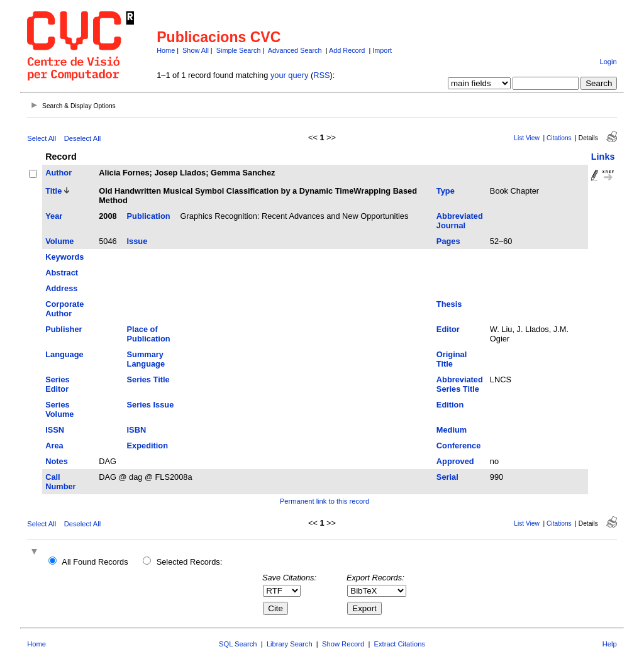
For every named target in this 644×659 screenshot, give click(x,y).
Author (58, 173)
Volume (59, 241)
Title (53, 191)
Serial (447, 477)
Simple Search (239, 50)
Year (54, 216)
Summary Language (146, 359)
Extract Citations (400, 644)
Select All (42, 138)
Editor (448, 329)
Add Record (347, 50)
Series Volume (59, 409)
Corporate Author (64, 309)
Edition (450, 405)
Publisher (64, 329)
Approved (455, 461)
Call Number (60, 482)
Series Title (148, 379)
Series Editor (57, 384)
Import (382, 50)
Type (446, 191)
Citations (559, 138)
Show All (196, 50)
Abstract (62, 273)
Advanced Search (295, 50)
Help (610, 644)
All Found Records (95, 562)
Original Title (452, 359)
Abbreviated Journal (460, 221)
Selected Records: (190, 562)
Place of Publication (149, 334)
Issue (137, 241)
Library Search (290, 644)
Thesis (449, 304)
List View (527, 138)
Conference (458, 446)
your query (289, 75)
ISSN (55, 430)
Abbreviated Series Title (460, 384)
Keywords (64, 257)
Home (166, 50)
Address (61, 288)
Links (603, 157)
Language (64, 354)
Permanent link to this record (325, 501)
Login (608, 62)
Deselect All (82, 138)
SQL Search (238, 644)
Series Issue (151, 405)
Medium (452, 430)
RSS (321, 75)
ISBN (137, 430)
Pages (448, 241)
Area (54, 446)
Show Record (343, 644)
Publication (149, 216)
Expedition (147, 446)
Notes (57, 461)
